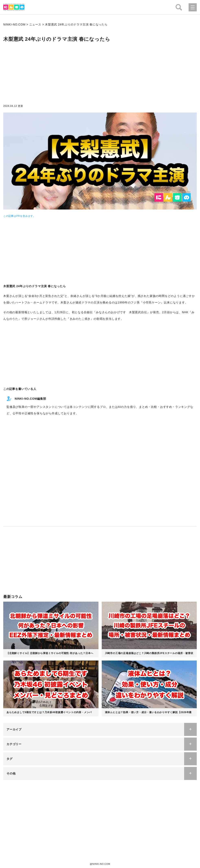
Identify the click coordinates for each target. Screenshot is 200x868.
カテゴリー (14, 744)
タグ (10, 759)
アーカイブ (14, 729)
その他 (11, 773)
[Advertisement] (100, 74)
